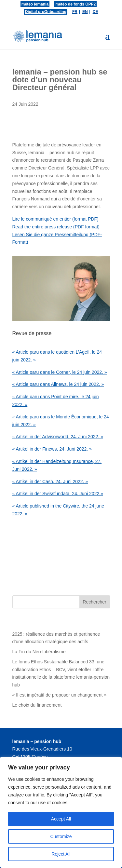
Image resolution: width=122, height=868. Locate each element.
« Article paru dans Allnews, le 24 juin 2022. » (58, 384)
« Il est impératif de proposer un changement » (60, 695)
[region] (61, 812)
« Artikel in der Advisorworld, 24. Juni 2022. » (58, 437)
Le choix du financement (37, 705)
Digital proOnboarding (46, 12)
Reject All (61, 854)
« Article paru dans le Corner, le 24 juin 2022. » (60, 372)
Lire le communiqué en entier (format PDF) (55, 219)
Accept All (61, 819)
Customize (61, 836)
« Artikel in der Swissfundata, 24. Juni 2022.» (58, 494)
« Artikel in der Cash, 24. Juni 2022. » (50, 481)
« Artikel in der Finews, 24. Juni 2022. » (52, 449)
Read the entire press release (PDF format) (56, 227)
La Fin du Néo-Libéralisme (39, 652)
